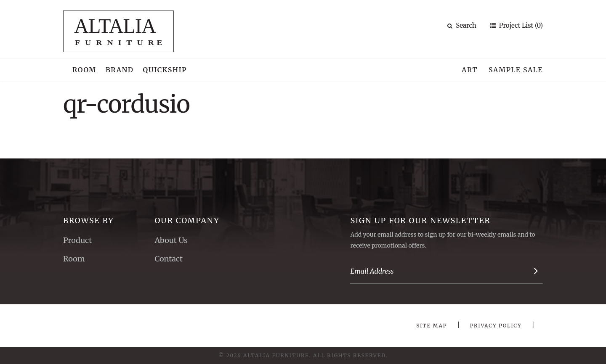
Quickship (165, 70)
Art (470, 70)
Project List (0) (520, 25)
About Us (171, 240)
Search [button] (462, 25)
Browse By (89, 220)
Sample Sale (516, 70)
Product (77, 240)
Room (84, 70)
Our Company (187, 220)
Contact (169, 259)
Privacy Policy (496, 326)
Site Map (432, 326)
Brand (120, 70)
